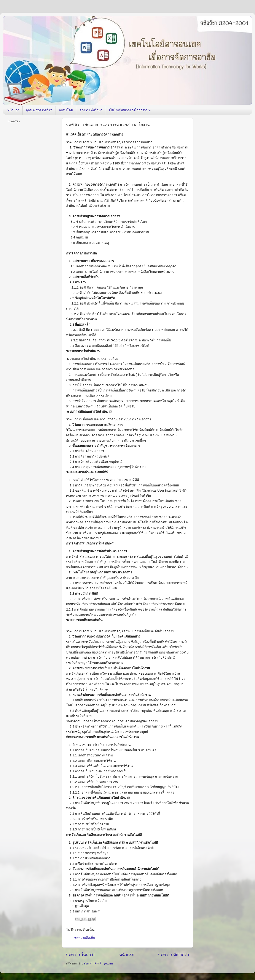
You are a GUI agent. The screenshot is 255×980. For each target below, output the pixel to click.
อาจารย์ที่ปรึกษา (91, 110)
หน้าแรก (13, 110)
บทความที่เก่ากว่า (174, 955)
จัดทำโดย (66, 110)
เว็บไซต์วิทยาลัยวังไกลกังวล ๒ (130, 110)
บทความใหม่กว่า (81, 955)
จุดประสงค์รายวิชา (39, 110)
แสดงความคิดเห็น (83, 938)
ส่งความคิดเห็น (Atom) (98, 963)
